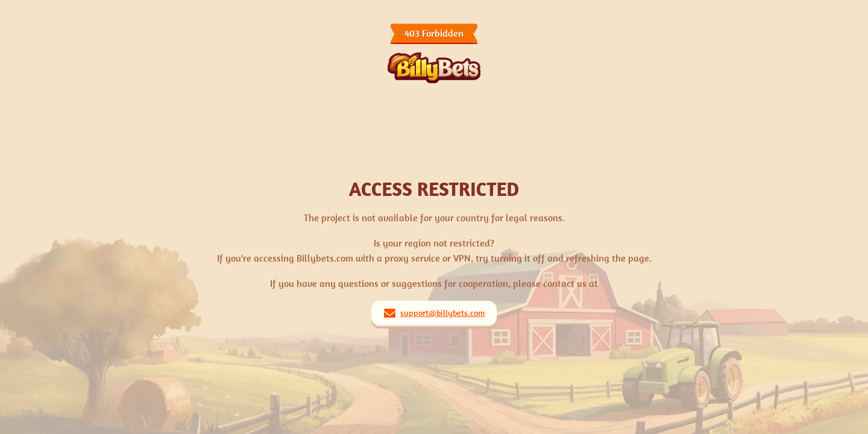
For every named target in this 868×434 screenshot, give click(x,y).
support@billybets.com (442, 313)
